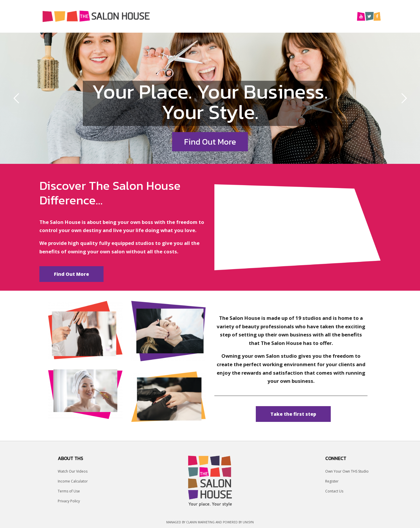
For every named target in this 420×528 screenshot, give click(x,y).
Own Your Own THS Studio (347, 471)
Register (332, 481)
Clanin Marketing (200, 522)
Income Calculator (73, 481)
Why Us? (195, 16)
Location (224, 16)
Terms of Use (69, 491)
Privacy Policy (69, 501)
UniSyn (248, 522)
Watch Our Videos (73, 471)
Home (168, 16)
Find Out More (210, 142)
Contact (340, 16)
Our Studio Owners (267, 16)
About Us (309, 16)
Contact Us (334, 491)
